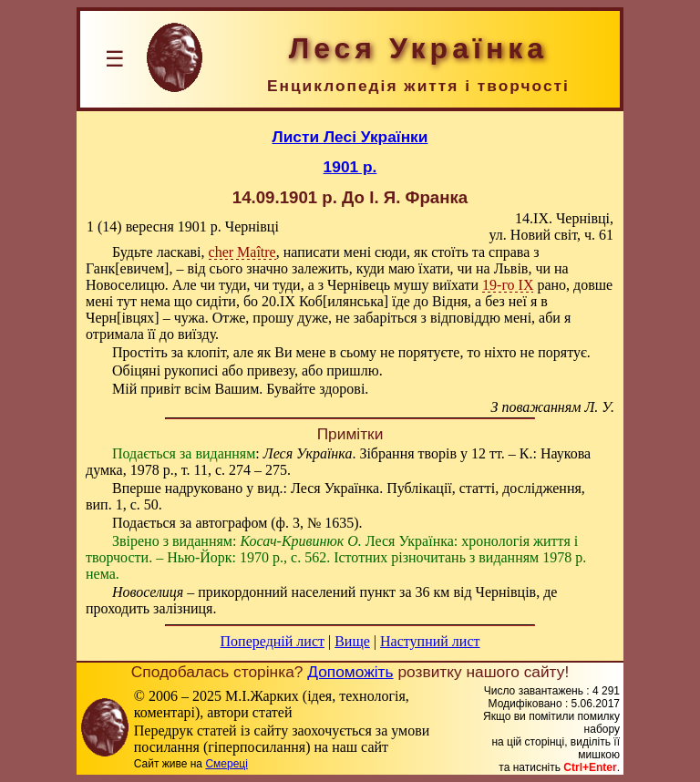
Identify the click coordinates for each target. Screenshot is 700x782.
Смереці (226, 764)
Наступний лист (430, 641)
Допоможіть (350, 672)
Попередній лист (273, 641)
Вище (352, 641)
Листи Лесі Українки (350, 137)
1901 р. (350, 167)
